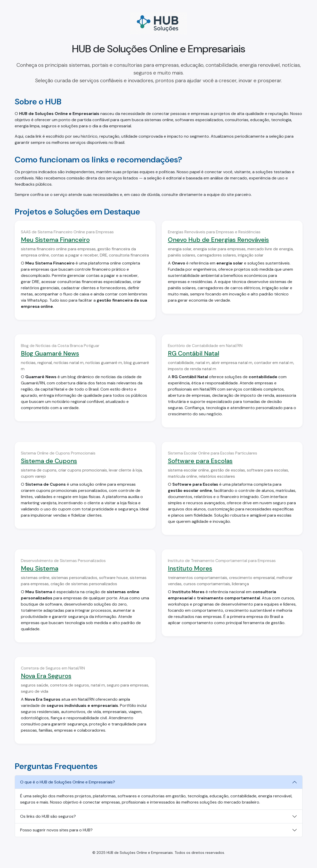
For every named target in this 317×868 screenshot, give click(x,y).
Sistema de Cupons (49, 461)
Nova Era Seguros (46, 676)
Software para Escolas (200, 461)
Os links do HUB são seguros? (48, 816)
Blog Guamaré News (50, 353)
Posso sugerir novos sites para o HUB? (56, 830)
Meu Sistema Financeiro (55, 240)
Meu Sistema (40, 568)
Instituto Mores (190, 568)
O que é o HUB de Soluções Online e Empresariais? (68, 782)
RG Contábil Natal (194, 353)
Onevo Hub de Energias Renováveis (218, 240)
